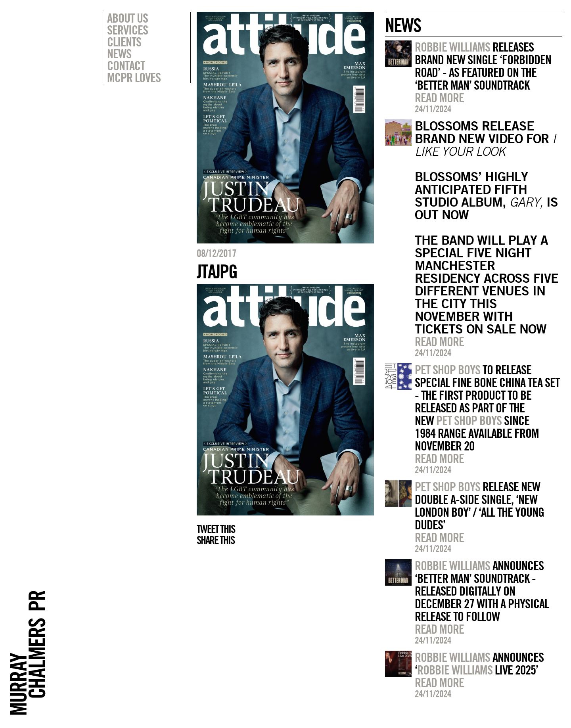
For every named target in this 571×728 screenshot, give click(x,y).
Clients (124, 42)
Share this (216, 540)
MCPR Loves (134, 77)
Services (127, 30)
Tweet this (216, 529)
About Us (127, 18)
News (119, 54)
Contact (126, 65)
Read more (439, 98)
